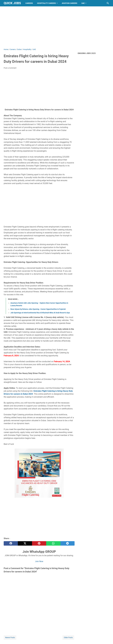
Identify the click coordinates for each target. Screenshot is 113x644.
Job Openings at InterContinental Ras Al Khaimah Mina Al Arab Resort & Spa (40, 313)
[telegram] (67, 543)
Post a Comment (10, 68)
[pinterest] (39, 543)
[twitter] (25, 543)
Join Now (39, 561)
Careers (29, 3)
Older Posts (68, 637)
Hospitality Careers (46, 3)
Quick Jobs (12, 3)
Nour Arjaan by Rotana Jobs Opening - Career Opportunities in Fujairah (38, 309)
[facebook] (11, 543)
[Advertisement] (56, 27)
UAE (83, 3)
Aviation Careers (70, 3)
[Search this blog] (108, 3)
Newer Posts (10, 637)
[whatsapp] (53, 543)
